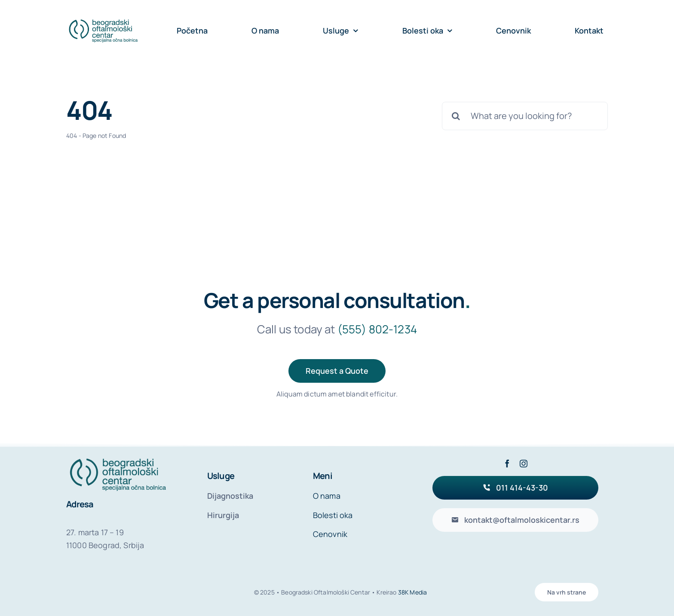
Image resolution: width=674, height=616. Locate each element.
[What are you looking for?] (525, 116)
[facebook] (507, 464)
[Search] (456, 116)
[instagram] (524, 464)
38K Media (412, 592)
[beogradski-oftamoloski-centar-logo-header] (103, 21)
